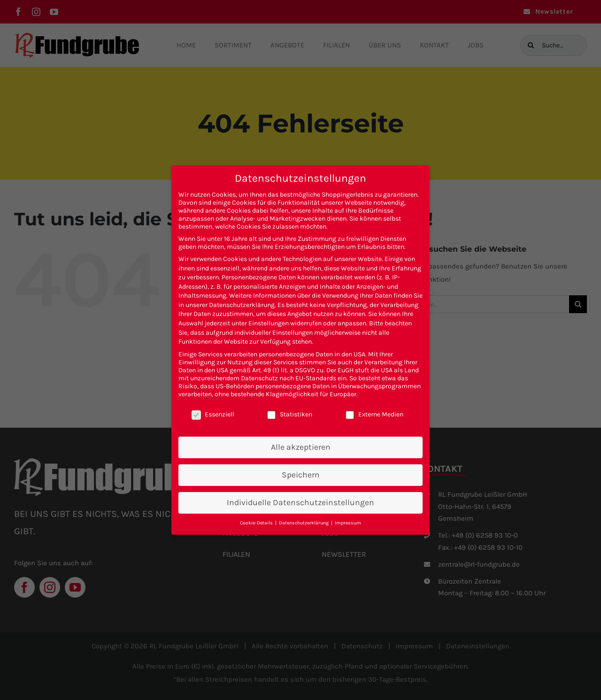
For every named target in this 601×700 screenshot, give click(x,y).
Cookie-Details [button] (257, 523)
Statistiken (289, 414)
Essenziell (213, 414)
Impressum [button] (348, 523)
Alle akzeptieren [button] (301, 447)
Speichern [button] (301, 475)
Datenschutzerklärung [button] (304, 523)
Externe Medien (374, 414)
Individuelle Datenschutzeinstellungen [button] (300, 502)
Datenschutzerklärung (242, 305)
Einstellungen (269, 323)
